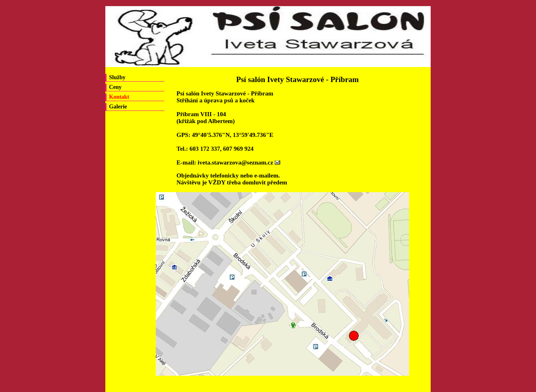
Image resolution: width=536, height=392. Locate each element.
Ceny (115, 87)
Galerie (118, 107)
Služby (117, 77)
